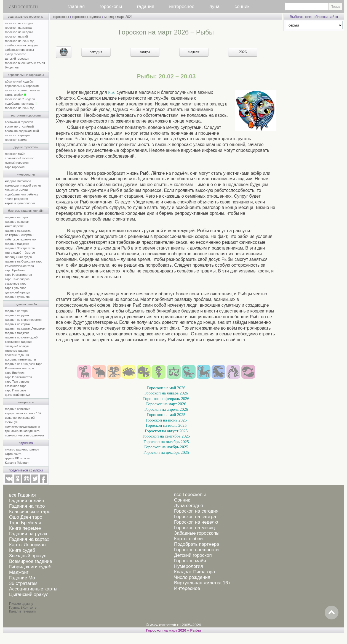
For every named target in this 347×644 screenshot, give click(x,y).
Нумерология (189, 566)
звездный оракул (17, 346)
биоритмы (12, 67)
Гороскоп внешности (196, 550)
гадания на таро (16, 311)
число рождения (16, 199)
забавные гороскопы (19, 50)
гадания (146, 6)
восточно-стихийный (19, 126)
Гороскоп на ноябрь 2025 (166, 447)
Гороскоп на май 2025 (166, 415)
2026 (243, 52)
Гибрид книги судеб (30, 567)
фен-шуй (11, 422)
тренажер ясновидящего (22, 431)
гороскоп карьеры (18, 135)
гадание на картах (18, 230)
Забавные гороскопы (197, 533)
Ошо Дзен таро (26, 517)
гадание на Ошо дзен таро (24, 261)
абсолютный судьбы (19, 81)
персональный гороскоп (22, 86)
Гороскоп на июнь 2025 (166, 420)
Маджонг (19, 572)
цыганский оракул (18, 292)
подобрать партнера (21, 104)
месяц (109, 17)
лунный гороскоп (17, 163)
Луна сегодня (189, 506)
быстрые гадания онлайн (26, 211)
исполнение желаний (20, 418)
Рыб (112, 92)
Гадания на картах (29, 539)
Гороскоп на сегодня (196, 511)
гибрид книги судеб (18, 257)
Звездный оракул (28, 556)
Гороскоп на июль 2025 (166, 425)
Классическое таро (30, 512)
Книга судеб (22, 550)
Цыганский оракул (29, 594)
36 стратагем (23, 583)
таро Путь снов (16, 288)
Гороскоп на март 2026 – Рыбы (174, 630)
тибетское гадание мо (20, 239)
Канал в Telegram (17, 463)
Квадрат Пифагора (195, 572)
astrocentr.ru (23, 6)
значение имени (16, 190)
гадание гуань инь (18, 297)
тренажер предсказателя (22, 426)
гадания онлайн (26, 304)
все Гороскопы (190, 495)
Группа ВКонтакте (23, 608)
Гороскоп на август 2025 (166, 431)
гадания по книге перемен (23, 320)
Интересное (187, 588)
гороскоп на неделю (19, 32)
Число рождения (192, 577)
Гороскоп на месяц (194, 528)
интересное (182, 6)
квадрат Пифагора (18, 181)
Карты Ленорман (27, 545)
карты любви (15, 95)
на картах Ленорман (19, 235)
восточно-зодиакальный (22, 131)
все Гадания (22, 495)
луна (214, 6)
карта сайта (13, 454)
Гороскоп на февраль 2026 (166, 399)
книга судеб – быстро (20, 253)
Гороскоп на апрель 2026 (166, 409)
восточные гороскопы (26, 115)
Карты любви (188, 539)
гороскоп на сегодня (19, 23)
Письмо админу (21, 604)
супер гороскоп (16, 54)
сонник (242, 6)
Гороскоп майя (190, 561)
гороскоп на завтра (18, 28)
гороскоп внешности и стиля (25, 63)
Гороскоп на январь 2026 (166, 393)
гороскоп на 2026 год (20, 41)
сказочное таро (16, 283)
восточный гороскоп (19, 122)
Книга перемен (25, 528)
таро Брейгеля (15, 270)
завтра (145, 52)
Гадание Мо (22, 578)
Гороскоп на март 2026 (166, 404)
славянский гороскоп (20, 158)
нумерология (26, 174)
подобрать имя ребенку (22, 194)
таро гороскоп (15, 167)
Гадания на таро (27, 506)
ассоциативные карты (20, 359)
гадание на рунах (17, 222)
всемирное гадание (19, 342)
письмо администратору (22, 449)
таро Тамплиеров (17, 279)
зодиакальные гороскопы (26, 17)
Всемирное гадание (31, 561)
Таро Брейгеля (25, 523)
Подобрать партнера (197, 544)
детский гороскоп (17, 59)
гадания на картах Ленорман (26, 328)
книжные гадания (17, 351)
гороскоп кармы (16, 140)
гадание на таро (16, 217)
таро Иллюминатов (18, 275)
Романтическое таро (19, 266)
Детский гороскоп (193, 555)
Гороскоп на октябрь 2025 (166, 442)
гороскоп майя (15, 154)
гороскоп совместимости (22, 90)
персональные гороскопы (26, 75)
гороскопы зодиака (87, 17)
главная (76, 6)
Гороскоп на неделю (196, 522)
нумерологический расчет (23, 185)
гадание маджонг (17, 244)
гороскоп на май (16, 36)
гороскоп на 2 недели (20, 99)
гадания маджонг (17, 333)
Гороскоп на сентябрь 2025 (166, 436)
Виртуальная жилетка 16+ (202, 583)
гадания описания (18, 409)
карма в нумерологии (20, 203)
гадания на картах (18, 324)
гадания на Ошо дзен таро (24, 364)
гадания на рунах (17, 315)
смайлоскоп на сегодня (21, 45)
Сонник (182, 500)
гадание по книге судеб (21, 337)
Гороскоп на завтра (195, 517)
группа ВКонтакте (17, 458)
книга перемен (15, 226)
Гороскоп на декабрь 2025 (166, 452)
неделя (194, 52)
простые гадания (17, 355)
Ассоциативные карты (33, 589)
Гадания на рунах (28, 534)
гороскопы (111, 6)
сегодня (96, 52)
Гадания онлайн (27, 501)
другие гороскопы (26, 147)
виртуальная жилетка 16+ (23, 413)
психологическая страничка (24, 435)
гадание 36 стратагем (20, 248)
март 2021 (125, 17)
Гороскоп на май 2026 (166, 388)
